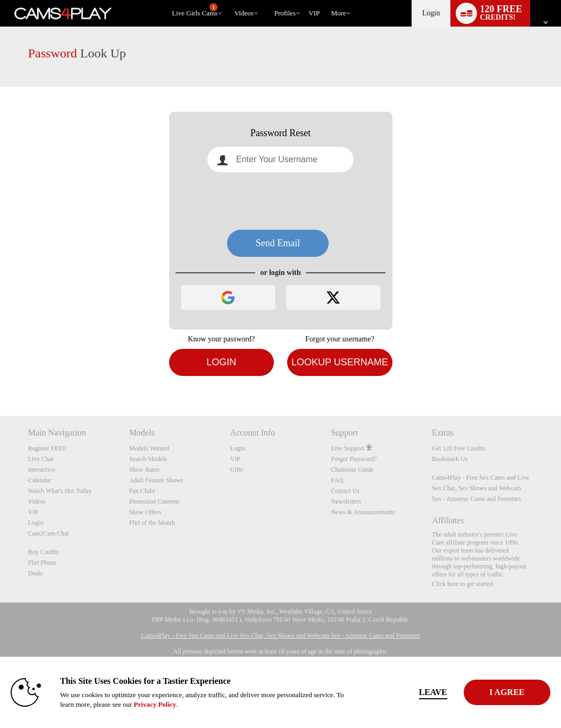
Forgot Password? (354, 459)
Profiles (285, 13)
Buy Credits (44, 552)
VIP (314, 13)
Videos (244, 13)
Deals (35, 573)
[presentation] (281, 201)
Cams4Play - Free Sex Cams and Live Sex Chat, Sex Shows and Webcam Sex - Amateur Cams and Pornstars (480, 488)
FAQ (337, 480)
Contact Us (345, 491)
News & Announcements (363, 512)
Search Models (148, 459)
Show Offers (145, 512)
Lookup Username (340, 362)
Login (431, 13)
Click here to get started (462, 584)
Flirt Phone (43, 563)
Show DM (0, 376)
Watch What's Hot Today (60, 491)
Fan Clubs (142, 491)
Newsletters (346, 501)
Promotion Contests (154, 501)
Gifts (237, 470)
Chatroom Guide (352, 470)
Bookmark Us (450, 459)
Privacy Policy (223, 704)
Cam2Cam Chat (49, 533)
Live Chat (41, 459)
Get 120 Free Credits (458, 448)
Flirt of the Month (152, 523)
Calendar (40, 480)
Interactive (42, 470)
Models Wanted (149, 448)
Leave (394, 692)
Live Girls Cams (195, 10)
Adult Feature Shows (156, 480)
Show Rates (144, 470)
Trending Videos (229, 0)
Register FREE (47, 448)
